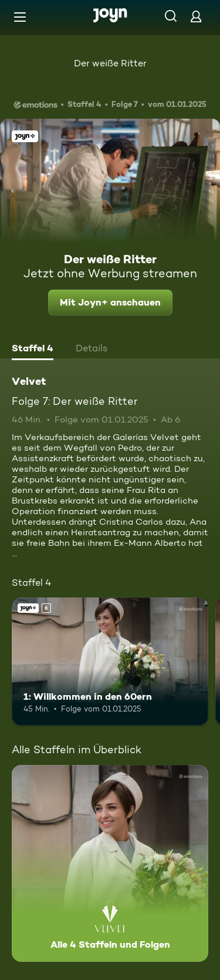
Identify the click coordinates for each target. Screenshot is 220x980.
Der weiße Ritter (110, 63)
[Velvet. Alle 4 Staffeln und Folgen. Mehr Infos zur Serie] (110, 863)
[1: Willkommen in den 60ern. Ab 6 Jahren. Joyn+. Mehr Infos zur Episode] (110, 662)
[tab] (33, 350)
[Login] (196, 16)
